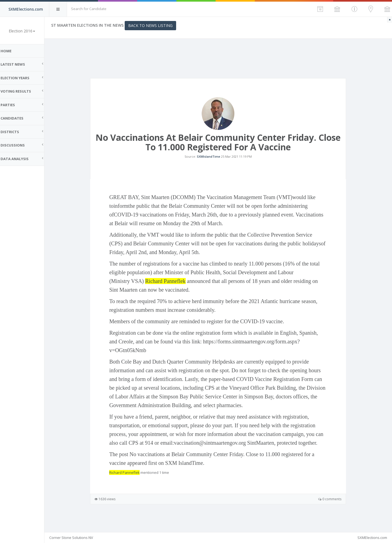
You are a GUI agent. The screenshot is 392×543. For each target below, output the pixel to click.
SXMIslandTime (211, 159)
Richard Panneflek (168, 287)
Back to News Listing (155, 25)
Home (11, 51)
